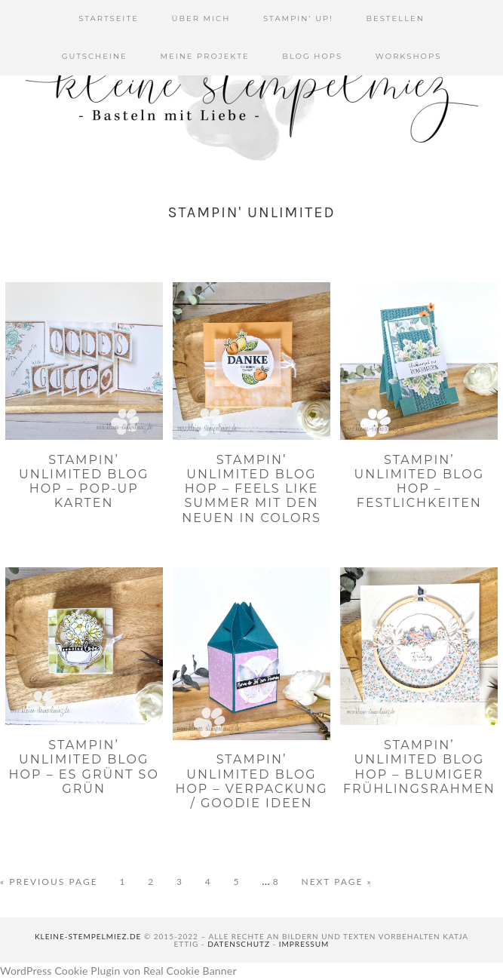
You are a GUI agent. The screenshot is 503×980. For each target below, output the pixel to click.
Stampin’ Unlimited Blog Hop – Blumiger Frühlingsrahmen (419, 767)
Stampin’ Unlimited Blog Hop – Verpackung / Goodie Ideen (251, 781)
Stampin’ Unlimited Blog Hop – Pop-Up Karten (84, 482)
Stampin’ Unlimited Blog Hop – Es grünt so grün (84, 767)
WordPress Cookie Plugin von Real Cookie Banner (118, 971)
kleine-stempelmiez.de (88, 936)
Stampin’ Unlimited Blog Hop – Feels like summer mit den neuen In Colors (251, 489)
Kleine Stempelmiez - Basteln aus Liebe (252, 91)
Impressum (304, 944)
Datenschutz (239, 944)
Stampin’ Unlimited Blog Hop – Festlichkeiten (419, 482)
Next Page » (336, 882)
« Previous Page (49, 882)
